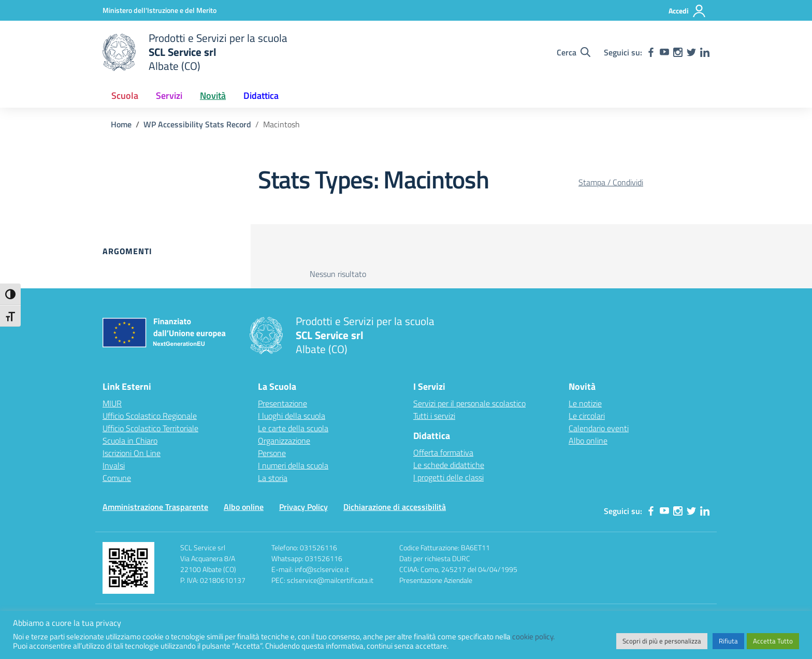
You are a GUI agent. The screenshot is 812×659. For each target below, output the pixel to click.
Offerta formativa (443, 452)
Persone (272, 453)
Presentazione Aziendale (436, 580)
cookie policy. (533, 636)
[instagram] (678, 52)
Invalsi (114, 465)
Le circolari (587, 416)
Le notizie (585, 403)
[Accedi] (687, 11)
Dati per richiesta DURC (435, 558)
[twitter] (691, 52)
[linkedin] (705, 52)
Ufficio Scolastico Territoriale (150, 428)
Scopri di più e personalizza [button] (662, 641)
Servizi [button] (169, 96)
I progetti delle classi (448, 477)
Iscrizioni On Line (132, 453)
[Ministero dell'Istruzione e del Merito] (160, 10)
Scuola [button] (125, 96)
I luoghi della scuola (292, 416)
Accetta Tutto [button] (773, 641)
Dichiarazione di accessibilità (395, 507)
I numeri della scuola (293, 465)
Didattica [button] (261, 96)
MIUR (112, 403)
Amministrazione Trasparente (155, 507)
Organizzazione (284, 441)
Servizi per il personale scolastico (469, 403)
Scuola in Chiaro (130, 441)
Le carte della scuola (293, 428)
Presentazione (282, 403)
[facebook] (651, 52)
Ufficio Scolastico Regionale (150, 416)
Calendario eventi (599, 428)
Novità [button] (213, 96)
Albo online (588, 441)
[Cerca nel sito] (574, 52)
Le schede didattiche (449, 465)
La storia (273, 478)
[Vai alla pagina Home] (121, 124)
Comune (117, 478)
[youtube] (664, 52)
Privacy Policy (303, 507)
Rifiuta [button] (728, 641)
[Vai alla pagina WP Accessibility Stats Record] (197, 124)
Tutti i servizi (434, 416)
